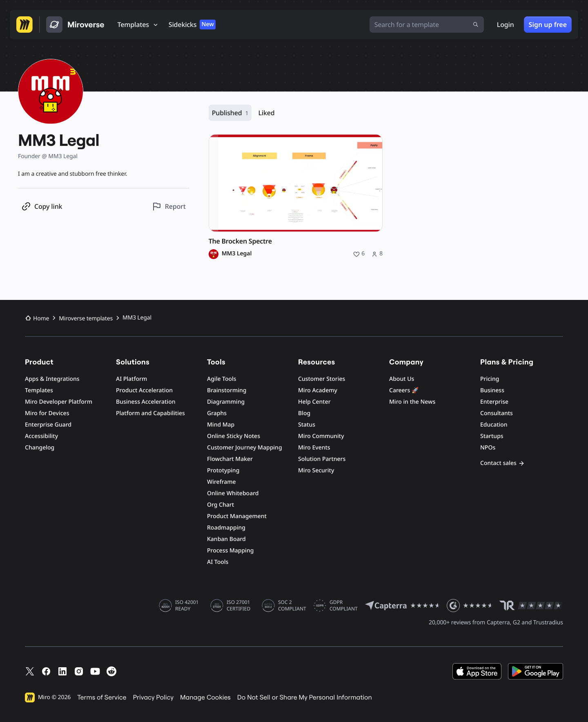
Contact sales (502, 463)
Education (494, 425)
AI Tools (218, 562)
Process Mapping (230, 551)
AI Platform (131, 379)
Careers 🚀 (404, 390)
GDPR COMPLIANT (344, 606)
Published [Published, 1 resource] (230, 113)
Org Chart (220, 505)
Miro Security (316, 471)
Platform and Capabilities (150, 413)
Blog (304, 413)
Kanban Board (226, 539)
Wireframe (222, 482)
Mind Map (221, 425)
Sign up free (548, 25)
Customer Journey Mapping (245, 448)
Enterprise (494, 402)
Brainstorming (227, 390)
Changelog (40, 448)
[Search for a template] (427, 25)
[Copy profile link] (42, 207)
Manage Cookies (205, 697)
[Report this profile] (169, 207)
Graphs (217, 413)
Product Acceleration (144, 390)
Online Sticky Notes (234, 436)
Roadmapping (226, 528)
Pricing (490, 379)
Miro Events (314, 448)
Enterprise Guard (48, 425)
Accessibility (41, 436)
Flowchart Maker (230, 459)
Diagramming (226, 402)
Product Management (237, 516)
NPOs (488, 448)
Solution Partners (322, 459)
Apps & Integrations (52, 379)
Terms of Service (102, 697)
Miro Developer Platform (59, 402)
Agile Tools (222, 379)
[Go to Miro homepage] (24, 25)
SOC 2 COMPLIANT (292, 606)
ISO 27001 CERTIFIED (238, 606)
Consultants (497, 413)
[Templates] (138, 25)
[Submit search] (476, 25)
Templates (39, 390)
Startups (492, 436)
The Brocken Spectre (240, 241)
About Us (402, 379)
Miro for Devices (47, 413)
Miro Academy (318, 390)
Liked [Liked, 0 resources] (266, 113)
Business (492, 390)
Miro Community (321, 436)
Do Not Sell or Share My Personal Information (305, 697)
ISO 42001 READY (187, 606)
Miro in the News (412, 402)
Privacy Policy (154, 697)
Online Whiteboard (233, 493)
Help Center (314, 402)
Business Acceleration (146, 402)
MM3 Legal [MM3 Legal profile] (237, 254)
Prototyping (223, 471)
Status (307, 425)
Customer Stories (322, 379)
